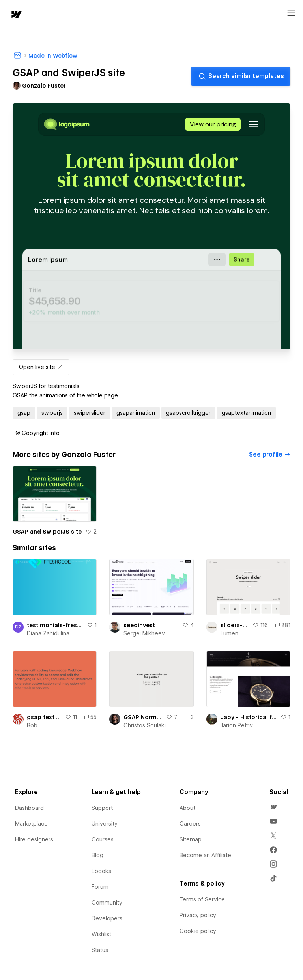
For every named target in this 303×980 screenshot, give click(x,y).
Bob (32, 725)
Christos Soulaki (145, 725)
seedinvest (139, 625)
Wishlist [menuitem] (101, 934)
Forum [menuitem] (100, 887)
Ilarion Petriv (237, 725)
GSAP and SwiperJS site (47, 532)
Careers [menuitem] (190, 824)
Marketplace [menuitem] (31, 824)
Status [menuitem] (100, 950)
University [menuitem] (105, 824)
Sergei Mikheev (144, 633)
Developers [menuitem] (107, 918)
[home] (16, 15)
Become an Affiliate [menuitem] (205, 855)
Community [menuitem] (107, 903)
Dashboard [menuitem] (29, 808)
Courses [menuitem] (103, 839)
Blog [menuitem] (97, 855)
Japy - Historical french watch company (249, 717)
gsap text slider (44, 717)
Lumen (229, 633)
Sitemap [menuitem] (191, 839)
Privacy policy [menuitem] (198, 915)
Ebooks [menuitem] (101, 871)
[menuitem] (273, 807)
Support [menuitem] (102, 808)
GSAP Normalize (143, 717)
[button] (37, 433)
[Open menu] (291, 13)
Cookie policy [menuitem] (198, 931)
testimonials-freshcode (55, 625)
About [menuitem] (187, 808)
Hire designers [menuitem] (34, 839)
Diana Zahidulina (48, 633)
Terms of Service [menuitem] (202, 899)
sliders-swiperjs (235, 625)
